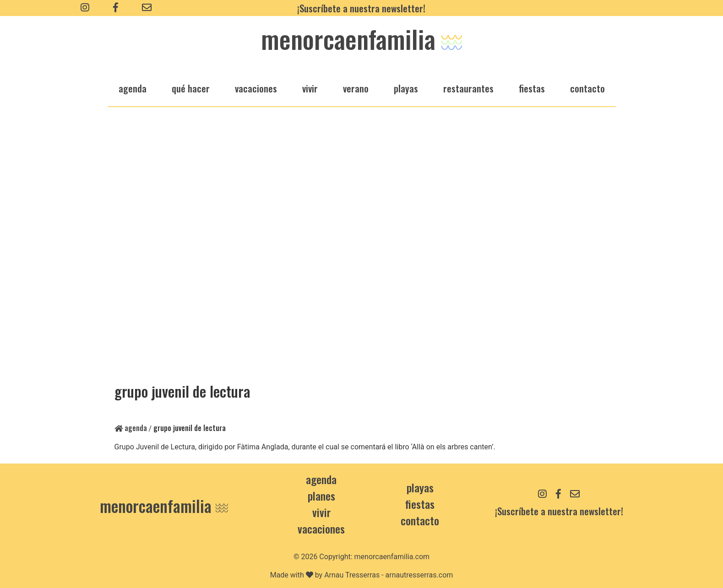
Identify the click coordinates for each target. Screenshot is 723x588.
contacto (420, 520)
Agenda (131, 428)
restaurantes (468, 88)
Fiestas (420, 504)
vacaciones (256, 88)
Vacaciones (321, 529)
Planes (321, 496)
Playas (420, 487)
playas (406, 88)
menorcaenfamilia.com (392, 557)
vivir (310, 88)
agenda (133, 88)
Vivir (321, 512)
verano (356, 88)
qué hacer (191, 88)
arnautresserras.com (419, 575)
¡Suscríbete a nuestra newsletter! (361, 8)
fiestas (532, 88)
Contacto (587, 88)
